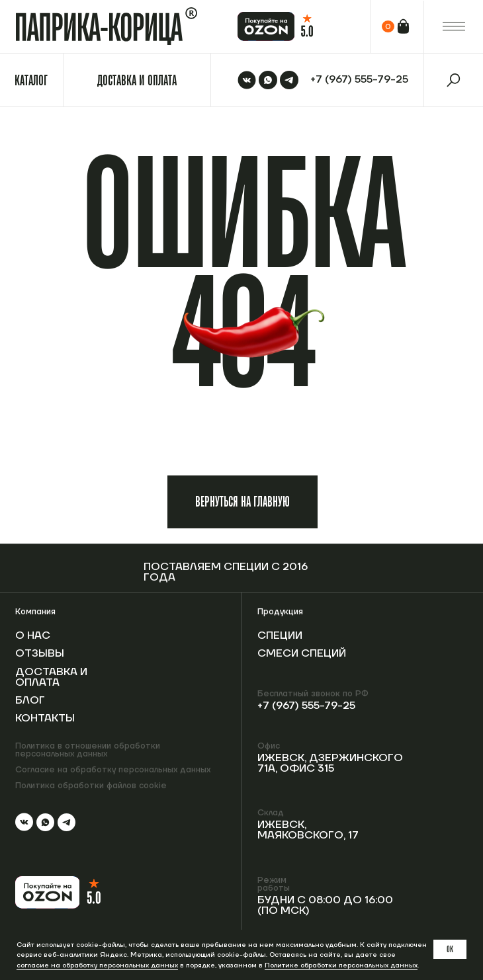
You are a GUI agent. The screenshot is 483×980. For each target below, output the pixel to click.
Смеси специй (302, 653)
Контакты (45, 718)
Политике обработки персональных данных (341, 965)
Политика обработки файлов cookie (91, 786)
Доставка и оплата (51, 677)
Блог (30, 700)
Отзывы (40, 653)
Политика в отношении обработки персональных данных (88, 750)
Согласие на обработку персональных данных (113, 770)
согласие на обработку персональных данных (97, 965)
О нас (33, 635)
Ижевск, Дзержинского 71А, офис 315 (330, 763)
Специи (280, 635)
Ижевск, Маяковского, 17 (308, 830)
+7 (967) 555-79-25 (306, 706)
